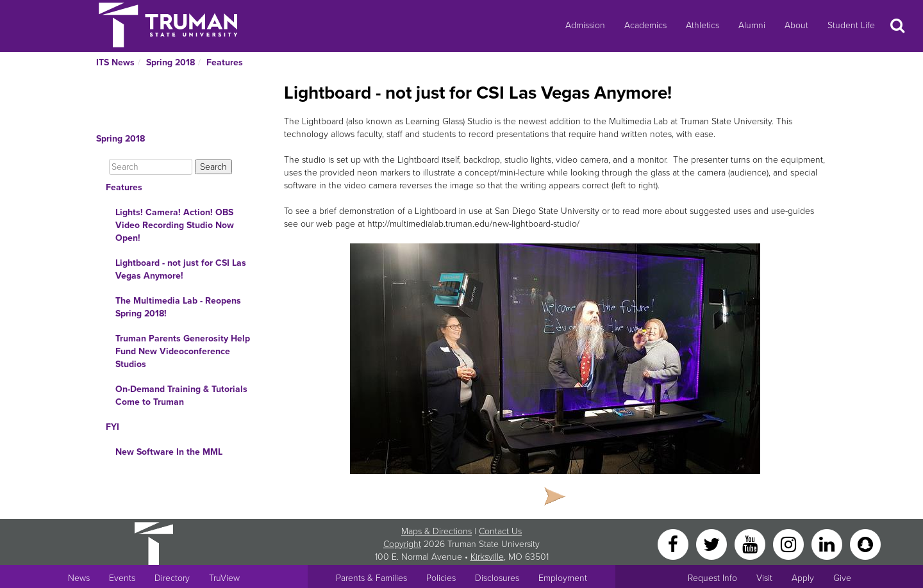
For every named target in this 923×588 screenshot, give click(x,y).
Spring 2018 (170, 62)
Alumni (752, 25)
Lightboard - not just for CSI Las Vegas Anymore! (181, 269)
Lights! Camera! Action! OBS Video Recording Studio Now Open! (175, 225)
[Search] (151, 167)
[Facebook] (674, 543)
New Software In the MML (169, 452)
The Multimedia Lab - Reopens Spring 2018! (178, 307)
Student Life (851, 25)
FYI (112, 427)
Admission (585, 25)
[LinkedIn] (828, 543)
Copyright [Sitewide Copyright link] (402, 544)
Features (225, 62)
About (796, 25)
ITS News (115, 62)
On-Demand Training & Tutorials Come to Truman (181, 396)
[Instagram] (790, 543)
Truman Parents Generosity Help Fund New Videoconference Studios (183, 351)
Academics (645, 25)
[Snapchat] (865, 543)
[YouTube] (751, 543)
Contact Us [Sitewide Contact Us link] (500, 531)
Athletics (703, 25)
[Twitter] (713, 543)
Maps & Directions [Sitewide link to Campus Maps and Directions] (437, 531)
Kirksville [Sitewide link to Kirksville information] (487, 557)
